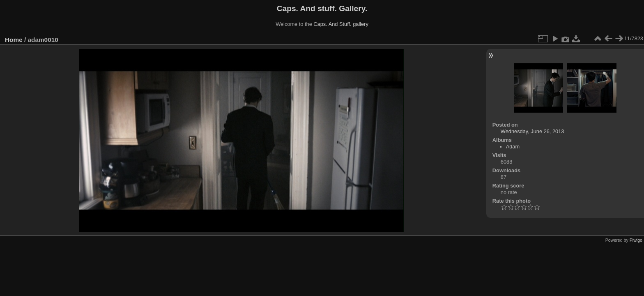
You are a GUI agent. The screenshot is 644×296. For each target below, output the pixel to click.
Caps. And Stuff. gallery (341, 24)
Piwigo (636, 240)
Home (14, 40)
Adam (513, 147)
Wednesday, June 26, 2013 (532, 131)
